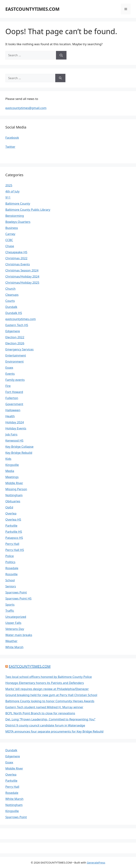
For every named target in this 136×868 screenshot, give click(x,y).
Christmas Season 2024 (22, 270)
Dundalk (11, 307)
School (10, 580)
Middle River (14, 483)
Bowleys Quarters (18, 222)
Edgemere (13, 331)
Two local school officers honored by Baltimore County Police (49, 677)
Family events (15, 380)
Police (10, 556)
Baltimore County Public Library (28, 210)
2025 (9, 185)
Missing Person (16, 489)
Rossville (11, 574)
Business (12, 228)
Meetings (12, 477)
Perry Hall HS (15, 550)
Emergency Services (19, 349)
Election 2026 (15, 343)
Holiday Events (16, 428)
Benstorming (15, 216)
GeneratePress (96, 862)
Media (10, 471)
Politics (10, 562)
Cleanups (12, 295)
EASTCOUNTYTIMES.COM (32, 9)
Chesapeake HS (16, 252)
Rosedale (12, 568)
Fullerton (12, 398)
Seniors (11, 586)
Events (10, 374)
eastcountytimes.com (21, 319)
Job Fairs (11, 434)
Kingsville (12, 465)
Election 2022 (15, 337)
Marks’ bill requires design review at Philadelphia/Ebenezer (47, 689)
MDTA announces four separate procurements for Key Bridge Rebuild (54, 731)
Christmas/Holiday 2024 (22, 276)
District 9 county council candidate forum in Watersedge (45, 725)
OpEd (9, 507)
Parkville (11, 526)
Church (10, 289)
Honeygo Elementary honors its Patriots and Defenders (45, 683)
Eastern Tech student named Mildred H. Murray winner (44, 707)
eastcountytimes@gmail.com (26, 108)
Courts (10, 301)
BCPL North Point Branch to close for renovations (40, 713)
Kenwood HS (14, 440)
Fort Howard (14, 392)
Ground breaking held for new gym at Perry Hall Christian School (51, 695)
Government (14, 404)
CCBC (9, 240)
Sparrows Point (16, 592)
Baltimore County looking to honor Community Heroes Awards (50, 701)
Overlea (11, 513)
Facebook (12, 138)
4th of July (12, 191)
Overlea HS (13, 519)
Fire (8, 386)
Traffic (10, 611)
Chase (10, 246)
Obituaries (13, 501)
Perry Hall (12, 544)
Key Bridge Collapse (19, 447)
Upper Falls (13, 623)
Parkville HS (14, 532)
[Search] (61, 55)
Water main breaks (19, 635)
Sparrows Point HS (18, 598)
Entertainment (16, 355)
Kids (8, 459)
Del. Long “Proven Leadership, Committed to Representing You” (50, 719)
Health (10, 416)
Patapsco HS (14, 538)
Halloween (13, 410)
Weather (11, 641)
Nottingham (14, 495)
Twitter (10, 147)
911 (8, 197)
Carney (10, 234)
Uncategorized (16, 617)
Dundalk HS (14, 313)
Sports (10, 604)
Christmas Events (18, 264)
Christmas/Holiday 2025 (22, 282)
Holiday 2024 (15, 422)
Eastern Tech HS (17, 325)
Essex (9, 368)
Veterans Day (15, 629)
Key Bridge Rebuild (19, 453)
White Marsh (14, 647)
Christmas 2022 (16, 258)
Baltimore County (18, 203)
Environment (15, 361)
